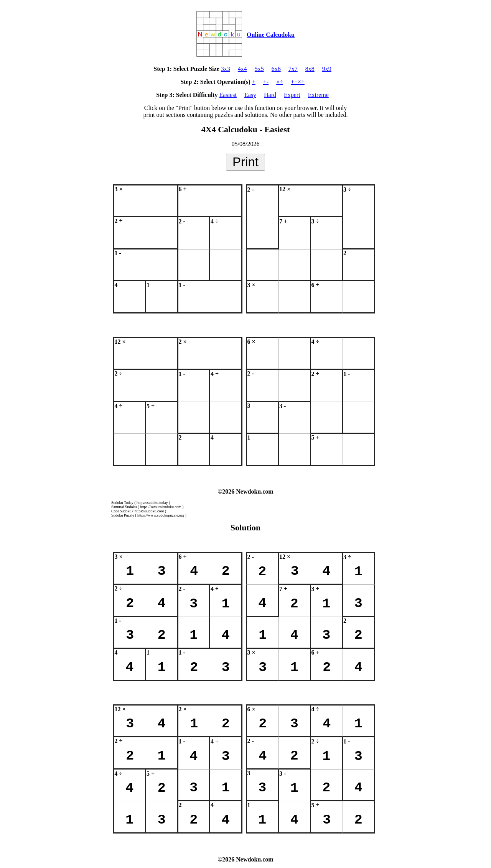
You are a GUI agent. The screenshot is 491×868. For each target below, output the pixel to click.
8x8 (310, 69)
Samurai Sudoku (124, 507)
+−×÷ (298, 82)
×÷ (280, 82)
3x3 (226, 69)
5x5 (259, 69)
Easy (250, 95)
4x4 (242, 69)
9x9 (327, 69)
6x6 (276, 69)
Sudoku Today (122, 503)
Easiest (228, 95)
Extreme (318, 95)
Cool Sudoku (121, 511)
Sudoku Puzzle (123, 515)
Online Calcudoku (271, 35)
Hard (270, 95)
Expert (292, 95)
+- (266, 82)
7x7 (293, 69)
